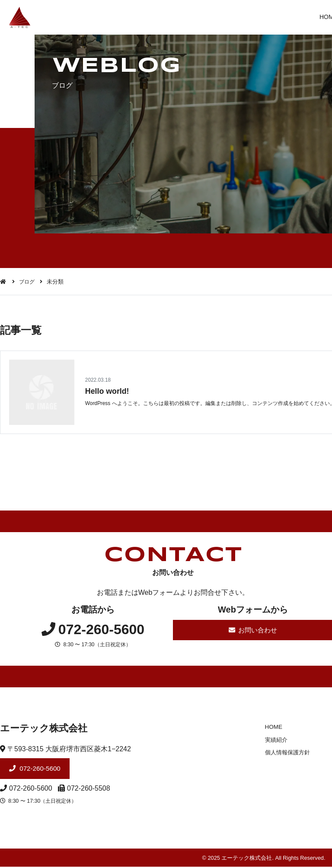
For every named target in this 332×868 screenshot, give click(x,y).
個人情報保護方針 (285, 753)
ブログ (28, 282)
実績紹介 (274, 740)
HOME (271, 727)
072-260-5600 (41, 770)
